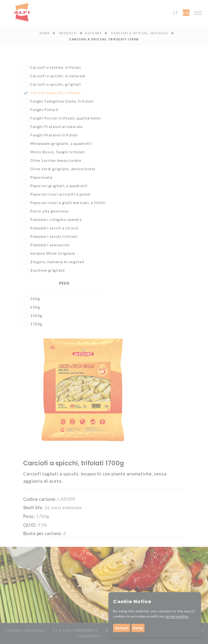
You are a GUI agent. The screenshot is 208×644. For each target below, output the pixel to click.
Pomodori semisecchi (46, 245)
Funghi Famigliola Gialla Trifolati (58, 101)
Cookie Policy (89, 636)
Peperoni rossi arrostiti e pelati (57, 194)
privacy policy (177, 616)
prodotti (68, 33)
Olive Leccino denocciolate (52, 160)
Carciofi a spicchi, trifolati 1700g (104, 39)
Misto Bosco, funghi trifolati (54, 152)
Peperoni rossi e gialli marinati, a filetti (64, 203)
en (186, 13)
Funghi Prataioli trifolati (50, 135)
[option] (83, 393)
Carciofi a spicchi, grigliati (52, 84)
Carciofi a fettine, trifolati (52, 67)
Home (45, 33)
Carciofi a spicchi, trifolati (139, 33)
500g (32, 299)
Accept (122, 628)
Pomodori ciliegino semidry (52, 220)
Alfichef (93, 33)
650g (32, 307)
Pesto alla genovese (46, 211)
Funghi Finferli (41, 110)
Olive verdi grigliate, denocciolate (59, 169)
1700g (33, 324)
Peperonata (38, 177)
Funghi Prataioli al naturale (53, 127)
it (176, 13)
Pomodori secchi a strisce (51, 228)
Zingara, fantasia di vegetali (54, 262)
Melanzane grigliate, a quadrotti (57, 144)
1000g (33, 316)
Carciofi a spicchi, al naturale (54, 76)
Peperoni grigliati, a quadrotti (55, 186)
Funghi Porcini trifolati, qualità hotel (62, 118)
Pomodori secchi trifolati (51, 237)
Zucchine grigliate (44, 270)
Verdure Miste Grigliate (49, 253)
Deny (138, 628)
